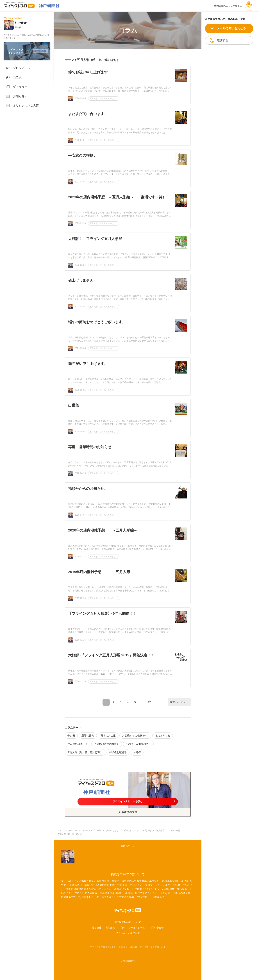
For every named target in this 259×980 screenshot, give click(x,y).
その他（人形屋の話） (138, 744)
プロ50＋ (123, 947)
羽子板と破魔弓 (118, 752)
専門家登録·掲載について (128, 922)
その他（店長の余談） (107, 744)
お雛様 (137, 752)
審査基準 (159, 897)
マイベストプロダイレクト (103, 947)
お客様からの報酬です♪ (135, 736)
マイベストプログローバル (153, 947)
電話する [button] (222, 40)
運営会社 (97, 928)
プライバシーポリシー (131, 928)
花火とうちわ (163, 736)
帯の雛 (71, 736)
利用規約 (110, 928)
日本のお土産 (108, 736)
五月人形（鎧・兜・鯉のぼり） (104, 98)
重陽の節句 (88, 736)
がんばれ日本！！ (78, 744)
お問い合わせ (156, 928)
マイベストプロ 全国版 (128, 933)
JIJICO (134, 947)
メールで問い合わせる (231, 28)
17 (149, 702)
